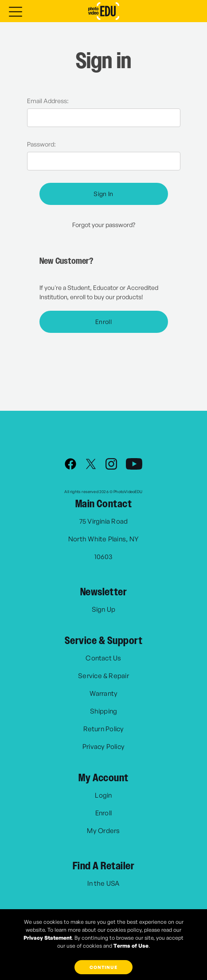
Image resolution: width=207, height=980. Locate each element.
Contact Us (103, 658)
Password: (41, 144)
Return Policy (104, 729)
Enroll (103, 322)
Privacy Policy (103, 747)
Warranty (104, 693)
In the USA (103, 883)
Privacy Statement (48, 938)
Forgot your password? (104, 225)
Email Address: (48, 101)
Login (103, 795)
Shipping (104, 711)
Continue (103, 967)
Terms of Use (131, 946)
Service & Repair (103, 676)
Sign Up (104, 609)
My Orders (103, 831)
